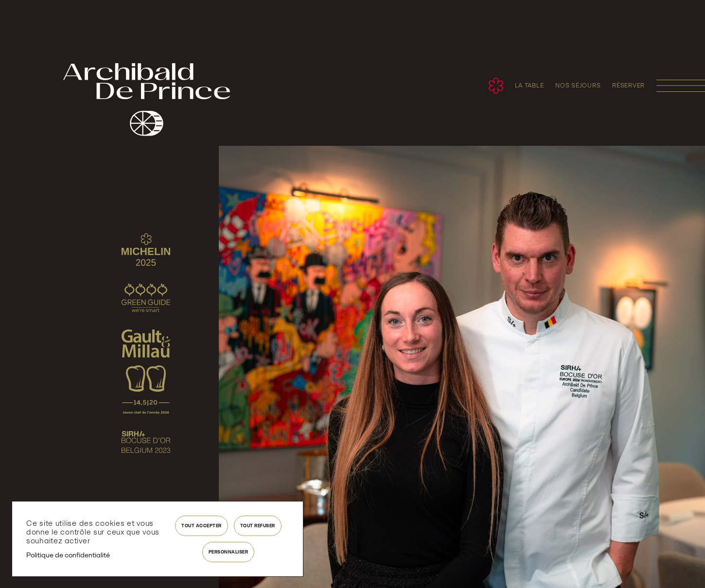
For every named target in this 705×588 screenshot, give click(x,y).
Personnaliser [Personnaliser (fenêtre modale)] (229, 552)
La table (529, 86)
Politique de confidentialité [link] (68, 555)
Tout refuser (258, 526)
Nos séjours (578, 86)
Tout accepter (202, 526)
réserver (628, 86)
